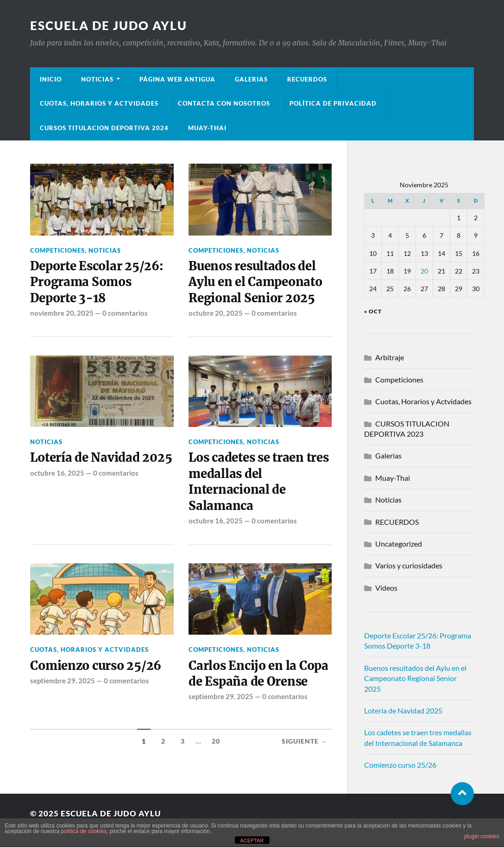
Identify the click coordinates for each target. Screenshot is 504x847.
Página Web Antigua (177, 79)
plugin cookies (482, 836)
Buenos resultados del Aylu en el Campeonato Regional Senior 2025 (255, 282)
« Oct (373, 311)
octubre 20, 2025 (216, 313)
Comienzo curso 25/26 (96, 666)
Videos (386, 588)
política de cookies (84, 831)
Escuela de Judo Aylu (109, 25)
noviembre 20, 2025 (62, 313)
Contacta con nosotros (224, 103)
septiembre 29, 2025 (63, 681)
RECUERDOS (397, 522)
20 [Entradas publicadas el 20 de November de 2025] (424, 271)
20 (216, 741)
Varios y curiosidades (409, 565)
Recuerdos (307, 79)
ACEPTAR (252, 841)
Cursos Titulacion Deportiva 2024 (104, 128)
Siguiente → (305, 741)
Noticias (97, 79)
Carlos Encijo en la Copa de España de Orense (258, 674)
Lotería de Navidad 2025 (101, 458)
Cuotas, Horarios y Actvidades (99, 103)
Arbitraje (390, 357)
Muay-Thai (207, 128)
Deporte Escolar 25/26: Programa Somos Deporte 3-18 (97, 282)
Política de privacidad (333, 103)
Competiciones (57, 250)
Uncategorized (399, 544)
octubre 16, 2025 (57, 473)
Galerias (251, 79)
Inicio (51, 79)
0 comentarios (125, 313)
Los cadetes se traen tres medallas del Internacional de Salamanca (259, 481)
